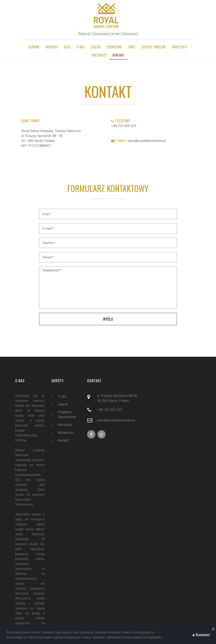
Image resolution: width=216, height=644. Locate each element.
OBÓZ (132, 47)
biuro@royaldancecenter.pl (145, 141)
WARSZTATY (180, 47)
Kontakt (63, 441)
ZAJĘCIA (96, 47)
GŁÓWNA (34, 47)
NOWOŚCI (52, 47)
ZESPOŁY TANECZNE (154, 47)
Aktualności (66, 433)
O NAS (81, 47)
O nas (62, 397)
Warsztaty (65, 425)
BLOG (67, 47)
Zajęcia (63, 405)
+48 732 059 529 (124, 126)
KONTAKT (119, 55)
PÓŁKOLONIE (114, 47)
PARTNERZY (99, 55)
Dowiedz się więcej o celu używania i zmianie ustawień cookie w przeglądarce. (97, 632)
